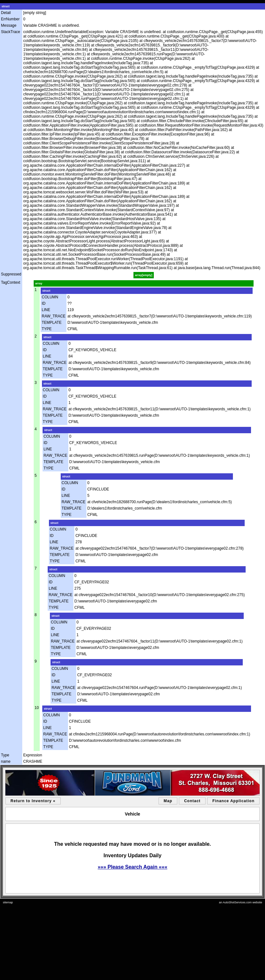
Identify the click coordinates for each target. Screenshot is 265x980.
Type (5, 755)
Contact (192, 801)
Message (9, 25)
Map (168, 801)
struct (6, 6)
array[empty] (144, 275)
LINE (46, 310)
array (39, 283)
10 (37, 708)
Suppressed (11, 274)
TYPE (47, 329)
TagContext (11, 282)
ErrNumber (10, 19)
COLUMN (50, 297)
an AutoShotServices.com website (241, 902)
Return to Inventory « (33, 801)
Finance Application (233, 801)
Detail (6, 13)
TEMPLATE (51, 323)
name (6, 761)
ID (44, 303)
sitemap (8, 902)
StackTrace (10, 32)
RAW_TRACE (54, 316)
